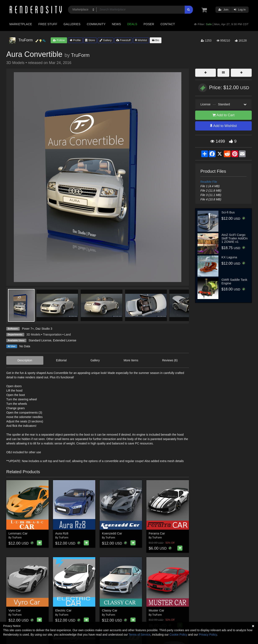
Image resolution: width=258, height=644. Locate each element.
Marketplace (21, 24)
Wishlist (141, 40)
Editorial (61, 360)
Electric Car (63, 610)
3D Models (33, 334)
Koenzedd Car (112, 533)
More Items (131, 360)
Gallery (106, 40)
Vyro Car (15, 610)
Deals (132, 24)
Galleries (72, 24)
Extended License (65, 340)
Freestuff (123, 40)
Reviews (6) (170, 360)
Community (96, 24)
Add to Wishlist (223, 126)
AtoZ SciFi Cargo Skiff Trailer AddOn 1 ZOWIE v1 (235, 238)
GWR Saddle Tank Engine (234, 281)
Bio (156, 40)
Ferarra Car (157, 533)
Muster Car (156, 610)
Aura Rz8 (62, 533)
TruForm (80, 55)
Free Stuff (48, 24)
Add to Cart (223, 115)
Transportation (52, 334)
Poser (149, 24)
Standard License (40, 340)
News (116, 24)
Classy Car (110, 610)
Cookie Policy (178, 635)
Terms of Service (139, 635)
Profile (75, 40)
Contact (168, 24)
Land (68, 334)
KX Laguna (229, 257)
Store (90, 40)
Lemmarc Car (18, 533)
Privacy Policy (208, 635)
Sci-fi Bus (228, 212)
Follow (59, 40)
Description (25, 360)
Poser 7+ (28, 329)
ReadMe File (209, 182)
